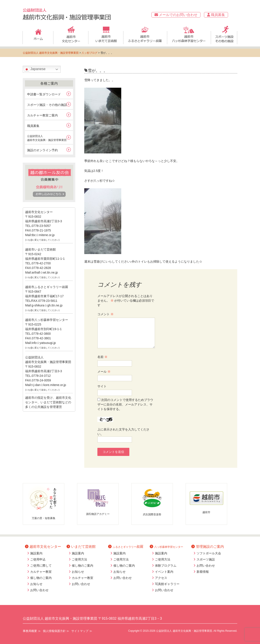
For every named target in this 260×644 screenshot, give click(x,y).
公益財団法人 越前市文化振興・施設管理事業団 (51, 53)
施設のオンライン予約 (42, 150)
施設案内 (36, 553)
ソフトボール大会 (209, 553)
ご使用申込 (38, 559)
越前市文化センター (43, 547)
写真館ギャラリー (167, 584)
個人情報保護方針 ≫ (56, 631)
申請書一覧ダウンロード (44, 94)
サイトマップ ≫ (82, 631)
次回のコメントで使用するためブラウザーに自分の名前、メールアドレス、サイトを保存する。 (125, 404)
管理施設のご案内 (208, 547)
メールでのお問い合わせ (176, 15)
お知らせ (36, 584)
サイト (102, 386)
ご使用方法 (79, 559)
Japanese (35, 69)
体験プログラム (166, 566)
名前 (102, 357)
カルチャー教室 (41, 572)
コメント (105, 314)
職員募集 (216, 15)
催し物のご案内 (41, 578)
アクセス (161, 578)
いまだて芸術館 (81, 547)
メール (104, 372)
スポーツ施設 (206, 559)
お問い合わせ (39, 590)
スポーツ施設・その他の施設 (47, 105)
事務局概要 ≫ (32, 631)
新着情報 (203, 572)
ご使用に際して (41, 566)
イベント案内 (164, 572)
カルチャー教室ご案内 (42, 115)
